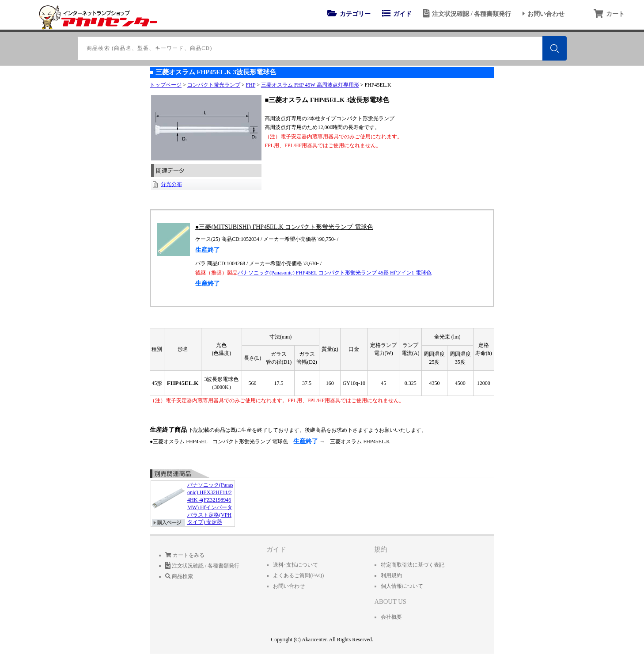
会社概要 (391, 617)
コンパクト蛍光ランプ (214, 85)
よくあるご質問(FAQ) (298, 575)
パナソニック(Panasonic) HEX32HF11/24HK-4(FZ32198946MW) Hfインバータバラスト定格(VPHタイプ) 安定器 (193, 504)
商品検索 (179, 576)
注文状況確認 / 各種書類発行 (466, 14)
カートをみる (185, 555)
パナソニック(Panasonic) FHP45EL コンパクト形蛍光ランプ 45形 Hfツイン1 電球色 (335, 273)
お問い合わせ (542, 14)
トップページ (166, 85)
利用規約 (391, 575)
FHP (251, 85)
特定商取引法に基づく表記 (413, 565)
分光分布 (171, 184)
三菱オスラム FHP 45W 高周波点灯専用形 (310, 85)
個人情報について (402, 586)
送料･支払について (295, 565)
